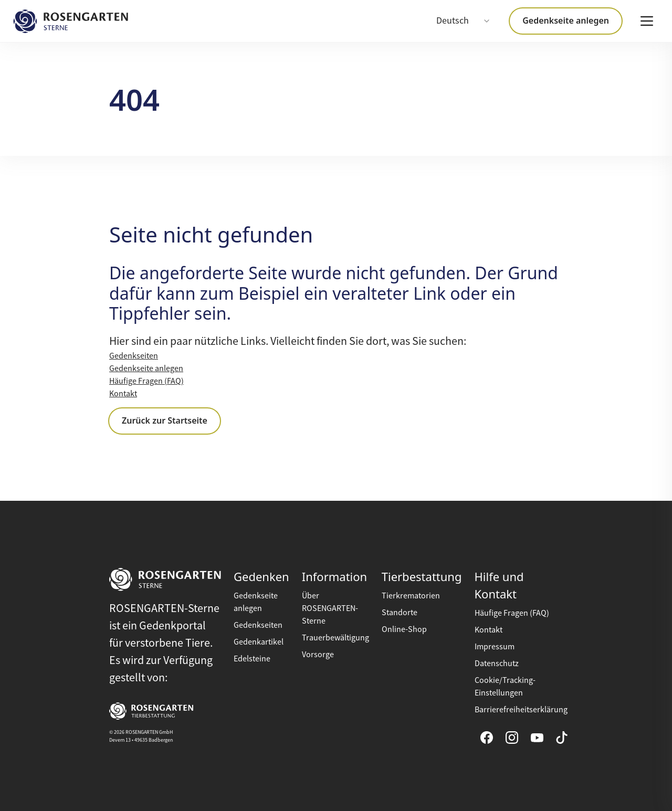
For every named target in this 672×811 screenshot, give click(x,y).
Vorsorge (318, 655)
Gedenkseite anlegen (566, 20)
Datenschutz (497, 663)
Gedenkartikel (259, 642)
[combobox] (464, 21)
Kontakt (123, 394)
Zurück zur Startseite (165, 420)
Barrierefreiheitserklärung (521, 710)
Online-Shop (404, 629)
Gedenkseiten (134, 356)
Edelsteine (252, 659)
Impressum (495, 647)
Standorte (400, 613)
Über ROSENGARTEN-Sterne (330, 608)
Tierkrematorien (411, 596)
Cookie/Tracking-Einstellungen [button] (505, 687)
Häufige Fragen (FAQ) (146, 381)
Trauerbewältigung (335, 638)
